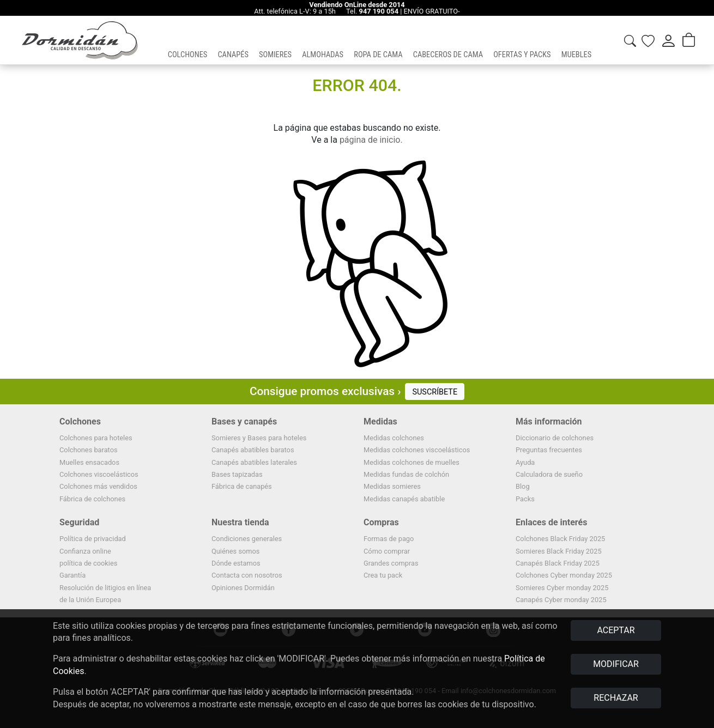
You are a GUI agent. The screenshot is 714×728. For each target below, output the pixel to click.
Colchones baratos (89, 450)
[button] (187, 40)
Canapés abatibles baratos (253, 450)
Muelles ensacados (89, 462)
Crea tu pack (383, 575)
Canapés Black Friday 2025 (558, 563)
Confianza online (85, 551)
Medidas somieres (392, 486)
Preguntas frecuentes (549, 450)
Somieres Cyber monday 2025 (562, 588)
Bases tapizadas (237, 474)
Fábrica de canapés (242, 486)
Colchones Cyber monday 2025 (564, 575)
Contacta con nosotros (247, 575)
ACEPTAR (616, 630)
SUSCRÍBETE (435, 392)
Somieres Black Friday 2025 (559, 551)
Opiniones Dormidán (243, 588)
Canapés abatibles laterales (254, 462)
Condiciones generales (247, 539)
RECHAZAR (616, 698)
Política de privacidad (93, 539)
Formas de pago (389, 539)
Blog (523, 486)
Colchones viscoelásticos (99, 474)
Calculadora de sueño (549, 474)
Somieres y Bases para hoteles (259, 438)
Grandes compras (391, 563)
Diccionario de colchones (555, 438)
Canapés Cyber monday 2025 (561, 600)
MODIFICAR (616, 664)
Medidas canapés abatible (404, 499)
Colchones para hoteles (96, 438)
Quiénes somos (235, 551)
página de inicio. (371, 140)
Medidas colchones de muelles (412, 462)
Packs (525, 499)
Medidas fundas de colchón (406, 474)
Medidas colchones (394, 438)
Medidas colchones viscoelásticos (417, 450)
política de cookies (88, 563)
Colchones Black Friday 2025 (560, 539)
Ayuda (525, 462)
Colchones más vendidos (98, 486)
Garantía (72, 575)
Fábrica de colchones (92, 499)
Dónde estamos (236, 563)
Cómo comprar (387, 551)
